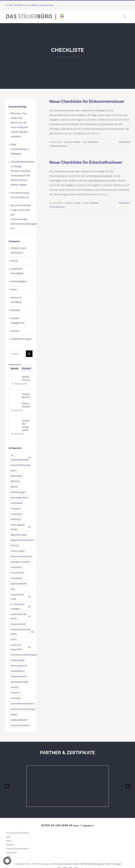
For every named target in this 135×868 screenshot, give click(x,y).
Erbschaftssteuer (57, 207)
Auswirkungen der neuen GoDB (26, 425)
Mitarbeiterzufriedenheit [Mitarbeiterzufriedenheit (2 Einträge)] (24, 655)
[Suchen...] (17, 354)
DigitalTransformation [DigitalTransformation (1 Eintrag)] (22, 540)
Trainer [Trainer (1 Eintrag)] (15, 693)
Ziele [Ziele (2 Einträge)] (14, 715)
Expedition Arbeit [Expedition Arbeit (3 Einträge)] (20, 562)
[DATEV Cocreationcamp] (16, 377)
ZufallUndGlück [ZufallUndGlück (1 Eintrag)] (19, 720)
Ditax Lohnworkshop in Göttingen (20, 149)
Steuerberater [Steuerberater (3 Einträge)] (19, 676)
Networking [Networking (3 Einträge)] (17, 660)
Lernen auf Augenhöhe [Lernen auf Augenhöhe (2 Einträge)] (21, 647)
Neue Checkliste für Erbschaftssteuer (86, 162)
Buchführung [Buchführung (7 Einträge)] (18, 492)
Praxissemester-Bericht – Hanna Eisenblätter (26, 400)
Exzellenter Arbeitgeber (17, 271)
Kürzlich (26, 368)
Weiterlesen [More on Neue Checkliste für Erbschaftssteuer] (125, 203)
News (78, 142)
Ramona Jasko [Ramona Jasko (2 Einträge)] (19, 666)
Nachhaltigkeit (19, 281)
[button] (7, 861)
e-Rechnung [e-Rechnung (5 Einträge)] (18, 551)
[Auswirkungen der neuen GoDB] (16, 421)
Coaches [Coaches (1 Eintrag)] (16, 509)
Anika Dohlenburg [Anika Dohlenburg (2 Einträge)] (21, 465)
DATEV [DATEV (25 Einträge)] (16, 519)
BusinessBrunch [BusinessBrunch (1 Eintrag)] (20, 498)
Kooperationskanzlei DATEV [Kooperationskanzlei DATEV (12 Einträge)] (22, 632)
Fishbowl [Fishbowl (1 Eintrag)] (16, 567)
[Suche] (29, 354)
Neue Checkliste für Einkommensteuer (87, 101)
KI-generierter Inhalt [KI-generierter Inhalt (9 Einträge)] (21, 597)
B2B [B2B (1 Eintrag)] (14, 471)
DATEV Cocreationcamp (26, 378)
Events (14, 261)
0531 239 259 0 (16, 5)
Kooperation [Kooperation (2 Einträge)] (18, 624)
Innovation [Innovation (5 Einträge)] (17, 573)
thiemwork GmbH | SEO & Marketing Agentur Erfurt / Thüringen (92, 864)
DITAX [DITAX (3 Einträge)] (15, 546)
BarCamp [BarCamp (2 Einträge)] (16, 476)
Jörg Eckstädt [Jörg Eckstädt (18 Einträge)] (19, 584)
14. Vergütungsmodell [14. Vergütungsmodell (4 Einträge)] (21, 457)
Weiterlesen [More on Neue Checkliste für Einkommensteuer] (125, 142)
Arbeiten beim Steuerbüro (19, 250)
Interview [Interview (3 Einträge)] (16, 578)
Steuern (15, 331)
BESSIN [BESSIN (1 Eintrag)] (15, 481)
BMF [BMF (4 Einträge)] (14, 487)
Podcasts (16, 310)
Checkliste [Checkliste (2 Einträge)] (17, 503)
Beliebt (15, 368)
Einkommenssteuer (58, 146)
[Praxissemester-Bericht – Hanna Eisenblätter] (16, 395)
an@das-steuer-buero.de (42, 5)
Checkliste (93, 142)
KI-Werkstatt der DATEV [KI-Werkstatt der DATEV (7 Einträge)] (21, 616)
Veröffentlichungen (21, 339)
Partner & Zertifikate (16, 300)
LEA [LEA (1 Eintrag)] (14, 639)
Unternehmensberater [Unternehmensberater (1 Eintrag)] (23, 704)
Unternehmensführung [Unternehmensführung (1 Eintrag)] (23, 709)
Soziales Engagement (18, 320)
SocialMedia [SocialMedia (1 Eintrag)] (18, 671)
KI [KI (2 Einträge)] (13, 589)
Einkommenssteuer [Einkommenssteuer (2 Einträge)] (21, 556)
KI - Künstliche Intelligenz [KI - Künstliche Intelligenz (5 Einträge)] (21, 607)
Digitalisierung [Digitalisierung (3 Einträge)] (19, 535)
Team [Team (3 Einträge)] (14, 687)
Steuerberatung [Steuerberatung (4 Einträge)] (19, 682)
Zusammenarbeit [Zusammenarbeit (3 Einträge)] (20, 725)
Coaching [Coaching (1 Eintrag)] (16, 514)
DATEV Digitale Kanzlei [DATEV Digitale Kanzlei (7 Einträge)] (21, 527)
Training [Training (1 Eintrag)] (16, 698)
